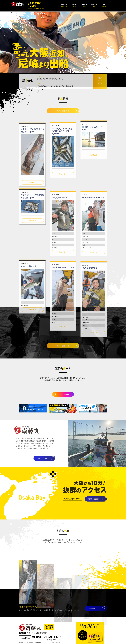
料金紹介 (92, 610)
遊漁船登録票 (38, 642)
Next (124, 42)
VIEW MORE (100, 87)
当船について (34, 458)
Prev (2, 42)
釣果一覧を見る (63, 113)
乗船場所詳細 (94, 501)
